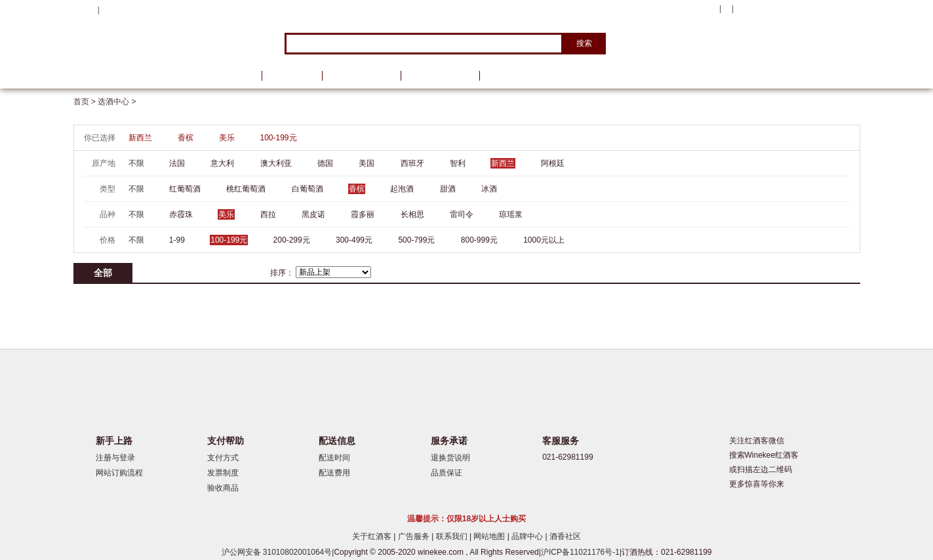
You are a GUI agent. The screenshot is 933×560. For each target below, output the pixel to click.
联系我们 (453, 536)
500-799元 (416, 240)
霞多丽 (363, 214)
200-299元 (292, 240)
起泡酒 (402, 189)
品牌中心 (528, 536)
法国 (177, 163)
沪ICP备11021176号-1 (580, 552)
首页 (236, 76)
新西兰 (140, 138)
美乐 (227, 138)
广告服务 (415, 536)
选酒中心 (142, 76)
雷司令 (462, 214)
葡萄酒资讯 (361, 76)
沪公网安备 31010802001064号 (277, 552)
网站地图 (490, 536)
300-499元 (354, 240)
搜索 (584, 43)
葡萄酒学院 (440, 76)
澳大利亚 (276, 163)
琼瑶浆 (511, 214)
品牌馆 (292, 76)
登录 (109, 10)
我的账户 (698, 9)
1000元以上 (544, 240)
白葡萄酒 (308, 189)
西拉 (268, 214)
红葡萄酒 (185, 189)
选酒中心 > (117, 102)
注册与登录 (115, 458)
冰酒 (489, 189)
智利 (458, 163)
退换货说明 (450, 458)
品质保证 (447, 473)
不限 (136, 163)
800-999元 (479, 240)
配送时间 (334, 458)
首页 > (86, 102)
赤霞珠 (181, 214)
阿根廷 (553, 163)
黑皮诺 (313, 214)
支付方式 (223, 458)
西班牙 (412, 163)
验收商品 (223, 488)
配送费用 (334, 473)
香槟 (186, 138)
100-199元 (279, 138)
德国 (325, 163)
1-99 (177, 240)
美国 (367, 163)
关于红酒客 (373, 536)
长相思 (412, 214)
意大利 (222, 163)
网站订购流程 (119, 473)
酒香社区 (565, 536)
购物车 (781, 10)
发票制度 (223, 473)
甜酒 (448, 189)
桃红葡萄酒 (246, 189)
